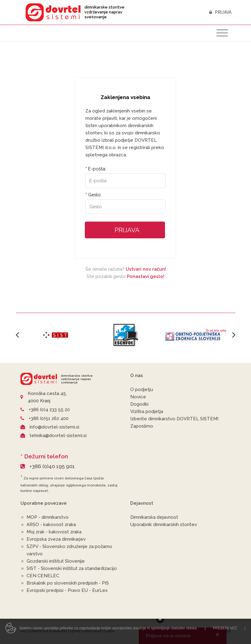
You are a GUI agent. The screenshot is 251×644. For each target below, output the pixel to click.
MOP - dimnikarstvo (48, 517)
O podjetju (142, 390)
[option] (56, 335)
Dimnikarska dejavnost (154, 517)
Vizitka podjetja (147, 411)
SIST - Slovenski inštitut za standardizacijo (72, 568)
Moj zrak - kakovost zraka (54, 532)
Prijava (221, 12)
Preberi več (225, 635)
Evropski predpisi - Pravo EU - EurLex (67, 590)
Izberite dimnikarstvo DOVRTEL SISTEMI (174, 419)
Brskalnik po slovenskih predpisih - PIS (68, 583)
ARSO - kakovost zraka (51, 525)
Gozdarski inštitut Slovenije (56, 561)
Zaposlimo (142, 426)
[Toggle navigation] (222, 33)
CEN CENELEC (43, 576)
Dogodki (139, 404)
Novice (138, 397)
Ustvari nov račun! (146, 269)
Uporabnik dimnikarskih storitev (164, 525)
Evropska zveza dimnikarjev (56, 539)
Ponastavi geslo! (146, 276)
